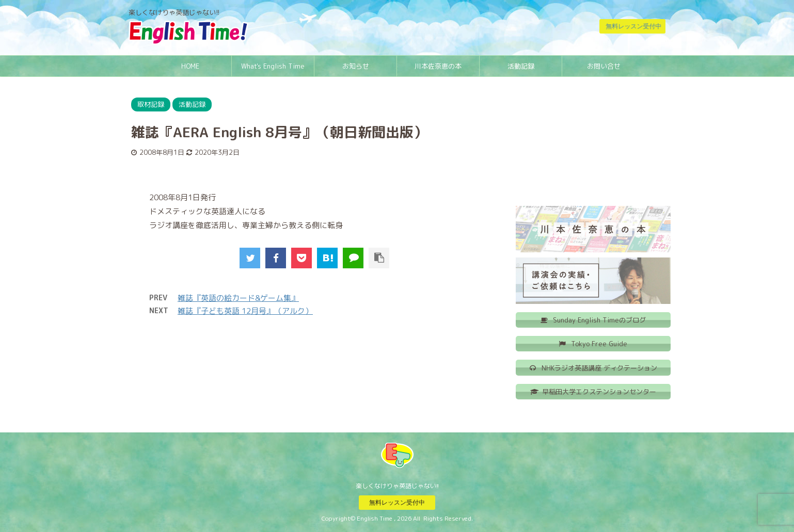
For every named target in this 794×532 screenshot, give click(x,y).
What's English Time (273, 66)
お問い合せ (604, 66)
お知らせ (356, 66)
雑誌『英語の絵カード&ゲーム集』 (238, 298)
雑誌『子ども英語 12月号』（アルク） (245, 311)
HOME (190, 66)
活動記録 (521, 66)
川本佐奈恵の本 (438, 66)
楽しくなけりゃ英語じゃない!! (397, 485)
